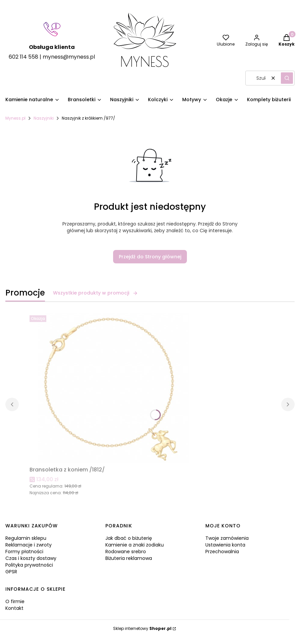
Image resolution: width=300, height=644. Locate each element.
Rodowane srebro (126, 552)
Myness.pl (15, 118)
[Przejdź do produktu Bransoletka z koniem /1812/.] (113, 388)
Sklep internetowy (142, 628)
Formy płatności (24, 552)
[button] (287, 78)
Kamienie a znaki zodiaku (135, 545)
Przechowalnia (222, 552)
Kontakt (14, 608)
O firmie (15, 601)
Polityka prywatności (29, 565)
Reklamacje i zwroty (29, 545)
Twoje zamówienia (227, 538)
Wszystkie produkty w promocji (95, 293)
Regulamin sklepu (26, 538)
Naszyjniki (44, 118)
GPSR (11, 572)
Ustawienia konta (225, 545)
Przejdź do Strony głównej (150, 257)
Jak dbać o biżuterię (129, 538)
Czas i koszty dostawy (31, 558)
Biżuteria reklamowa (129, 558)
